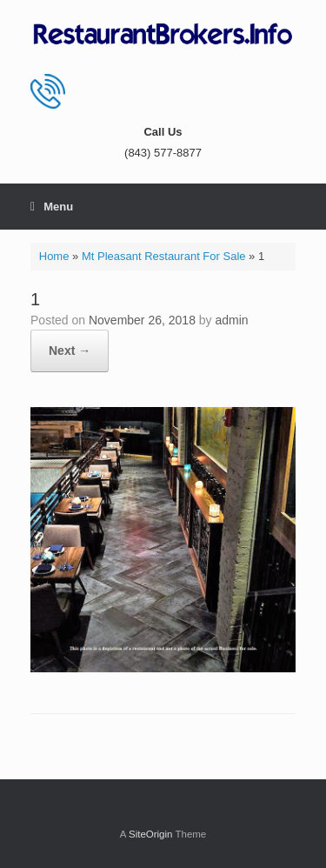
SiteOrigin (151, 834)
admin (232, 320)
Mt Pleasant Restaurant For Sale (164, 256)
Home (54, 256)
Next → (70, 351)
